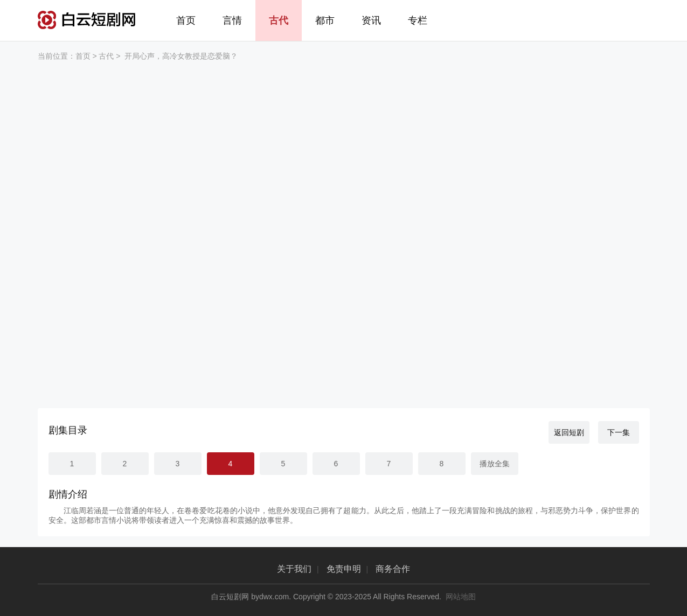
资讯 (371, 20)
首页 (186, 20)
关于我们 (294, 569)
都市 (325, 20)
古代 (279, 20)
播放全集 (495, 464)
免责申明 (344, 569)
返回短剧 (569, 432)
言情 (232, 20)
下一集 (619, 432)
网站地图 (461, 597)
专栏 (418, 20)
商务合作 (393, 569)
